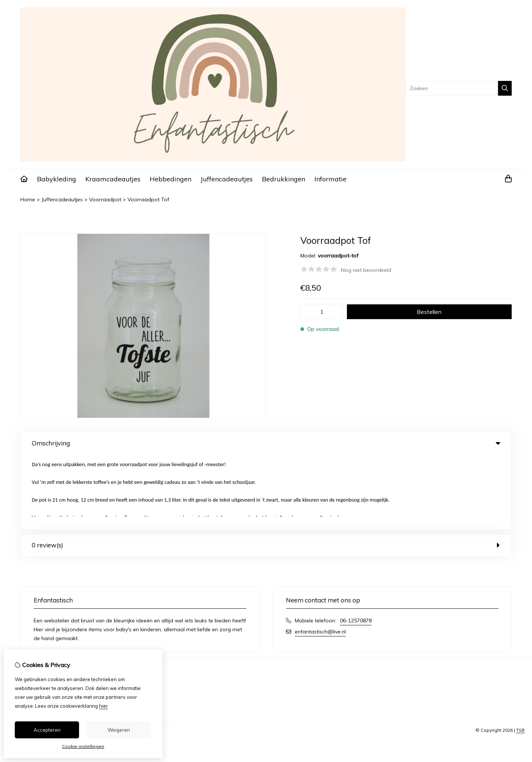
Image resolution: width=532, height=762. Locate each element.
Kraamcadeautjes (113, 179)
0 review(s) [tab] (266, 470)
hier (103, 706)
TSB (520, 655)
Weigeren (119, 730)
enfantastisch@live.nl (320, 556)
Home (28, 199)
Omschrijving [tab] (266, 443)
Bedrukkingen (284, 179)
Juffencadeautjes (227, 179)
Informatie (330, 179)
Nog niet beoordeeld (366, 270)
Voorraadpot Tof (148, 199)
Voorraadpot (105, 199)
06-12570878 (356, 545)
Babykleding (57, 179)
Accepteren (47, 730)
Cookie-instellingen (83, 746)
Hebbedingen (170, 179)
